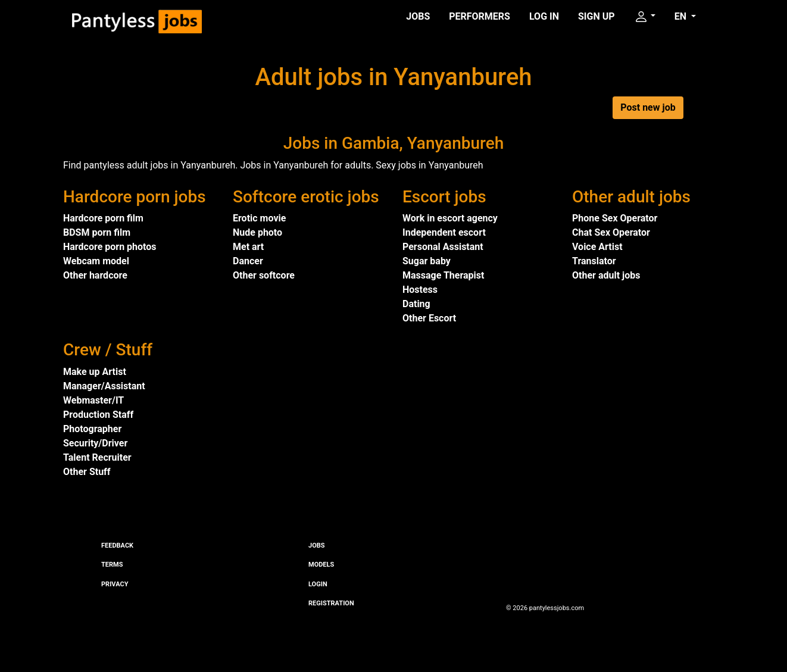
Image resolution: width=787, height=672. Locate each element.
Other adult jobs (606, 275)
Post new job (648, 107)
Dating (416, 304)
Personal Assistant (443, 247)
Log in (544, 16)
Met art (248, 247)
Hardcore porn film (103, 218)
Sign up (597, 16)
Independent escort (444, 232)
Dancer (248, 261)
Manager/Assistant (104, 386)
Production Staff (98, 415)
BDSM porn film (97, 232)
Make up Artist (95, 372)
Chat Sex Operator (611, 232)
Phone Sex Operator (615, 218)
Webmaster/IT (93, 400)
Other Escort (429, 318)
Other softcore (264, 275)
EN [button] (682, 16)
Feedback (117, 546)
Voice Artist (597, 247)
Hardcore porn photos (110, 247)
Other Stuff (87, 472)
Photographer (92, 429)
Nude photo (257, 232)
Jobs (418, 16)
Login (318, 584)
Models (321, 565)
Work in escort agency (450, 218)
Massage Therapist (443, 275)
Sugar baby (427, 261)
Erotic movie (259, 218)
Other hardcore (95, 275)
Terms (112, 565)
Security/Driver (95, 443)
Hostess (420, 290)
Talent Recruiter (97, 457)
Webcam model (96, 261)
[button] (645, 17)
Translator (594, 261)
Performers (480, 16)
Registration (331, 603)
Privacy (115, 584)
